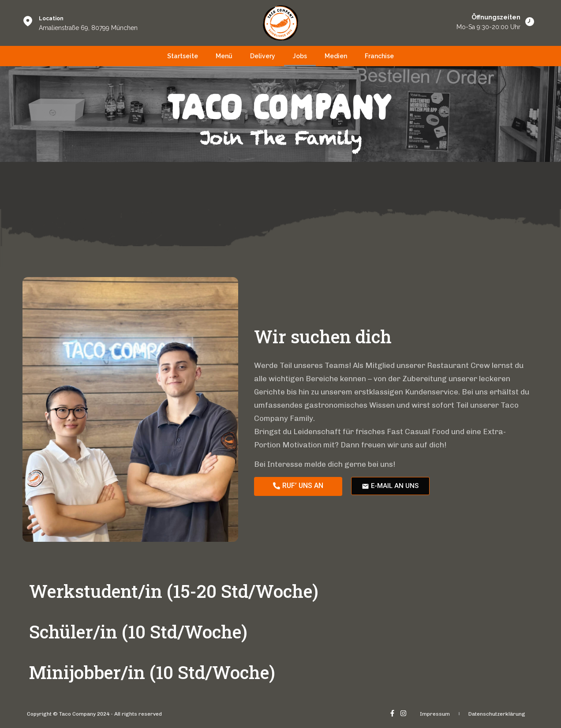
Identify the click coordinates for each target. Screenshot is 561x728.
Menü (224, 56)
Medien (336, 56)
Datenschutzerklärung (497, 714)
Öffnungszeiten (496, 17)
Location (51, 19)
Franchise (379, 56)
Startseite (183, 56)
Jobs (300, 56)
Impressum (435, 714)
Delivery (263, 56)
